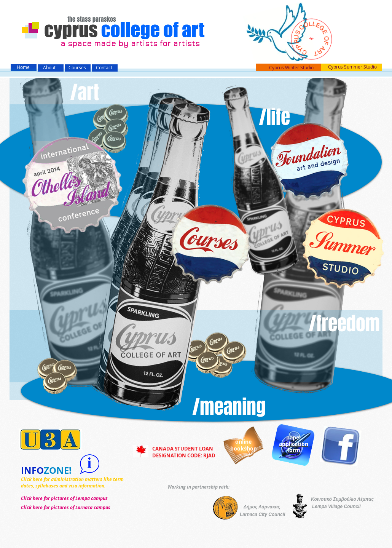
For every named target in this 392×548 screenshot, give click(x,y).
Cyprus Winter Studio (291, 67)
